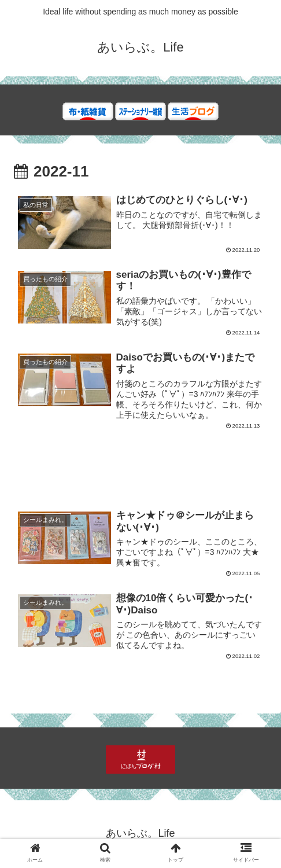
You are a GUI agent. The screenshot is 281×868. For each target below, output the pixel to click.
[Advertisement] (140, 474)
